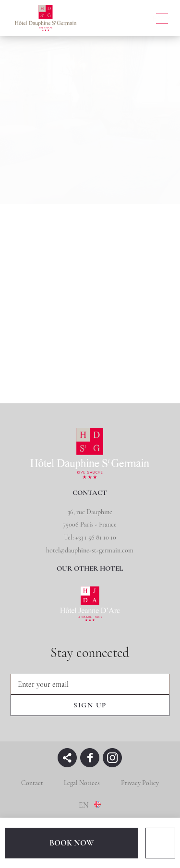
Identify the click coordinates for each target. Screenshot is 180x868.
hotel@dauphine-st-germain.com (90, 550)
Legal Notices (82, 783)
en (84, 805)
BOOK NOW (72, 843)
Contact (32, 783)
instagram (112, 758)
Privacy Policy (140, 783)
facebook (90, 758)
